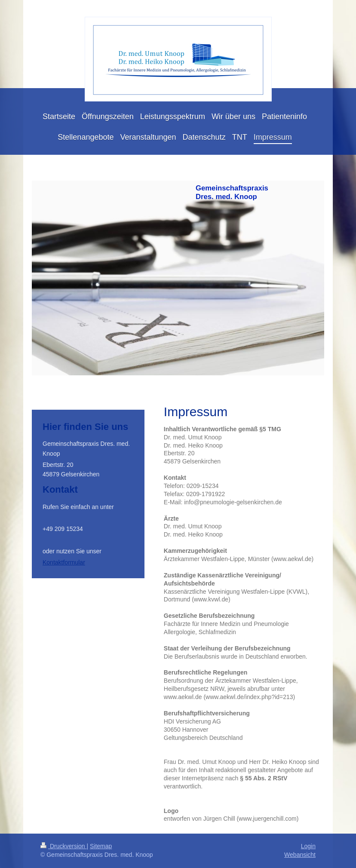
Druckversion (63, 846)
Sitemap (101, 846)
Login (308, 846)
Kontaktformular (64, 562)
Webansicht (300, 855)
